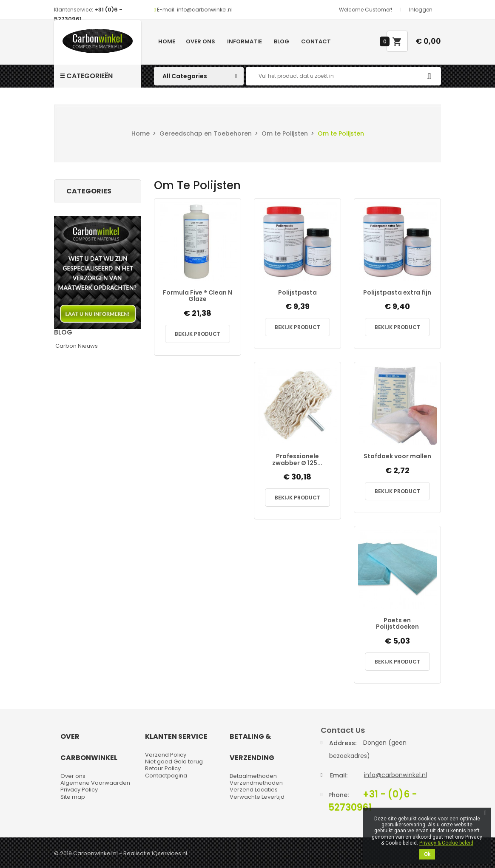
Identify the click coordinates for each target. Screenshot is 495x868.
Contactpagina (166, 776)
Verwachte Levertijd (257, 797)
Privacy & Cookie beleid (446, 843)
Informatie (245, 41)
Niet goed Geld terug (174, 762)
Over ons (201, 41)
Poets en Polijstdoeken (397, 624)
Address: (343, 743)
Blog (282, 41)
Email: (339, 775)
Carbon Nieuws (77, 346)
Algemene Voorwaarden (95, 783)
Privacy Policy (79, 790)
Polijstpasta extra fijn (397, 293)
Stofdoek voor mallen (397, 456)
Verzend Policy (166, 755)
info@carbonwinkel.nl (395, 775)
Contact (316, 41)
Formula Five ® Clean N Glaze (198, 296)
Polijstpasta (297, 293)
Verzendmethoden (256, 783)
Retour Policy (163, 768)
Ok (427, 854)
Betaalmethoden (253, 776)
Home (167, 41)
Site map (73, 797)
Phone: (339, 795)
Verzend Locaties (254, 790)
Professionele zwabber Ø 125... (297, 460)
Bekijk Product (198, 334)
